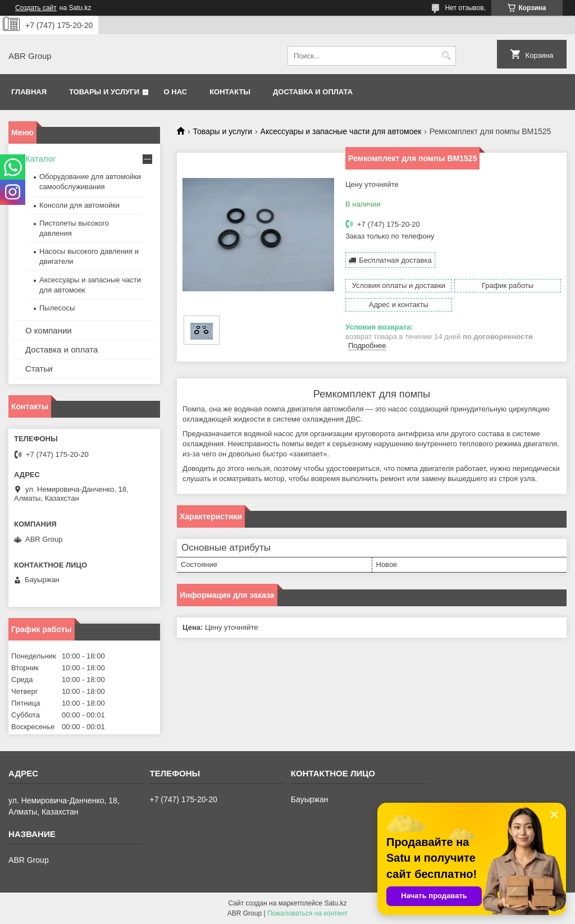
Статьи (39, 369)
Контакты (230, 92)
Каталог (41, 159)
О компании (49, 330)
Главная (29, 92)
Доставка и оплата (313, 92)
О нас (176, 92)
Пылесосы (57, 308)
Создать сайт (36, 8)
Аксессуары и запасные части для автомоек (341, 131)
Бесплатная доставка (395, 260)
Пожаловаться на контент (307, 913)
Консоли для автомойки (79, 205)
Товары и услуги (104, 92)
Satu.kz (335, 903)
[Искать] (446, 56)
